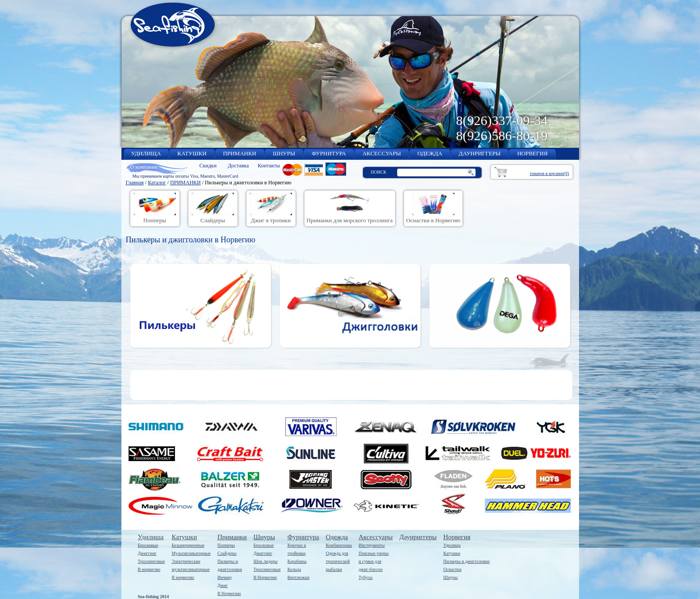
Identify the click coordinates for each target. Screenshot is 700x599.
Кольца (294, 569)
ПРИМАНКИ (240, 153)
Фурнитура (303, 537)
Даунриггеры (418, 537)
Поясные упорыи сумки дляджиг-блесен (373, 561)
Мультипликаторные (191, 553)
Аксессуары (375, 537)
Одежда (337, 537)
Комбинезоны (339, 545)
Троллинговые (152, 561)
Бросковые (148, 545)
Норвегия (457, 537)
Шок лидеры (266, 561)
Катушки (185, 537)
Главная (135, 183)
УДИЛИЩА (146, 153)
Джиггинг (147, 553)
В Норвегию (229, 593)
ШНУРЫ (284, 153)
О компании (144, 167)
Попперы (226, 545)
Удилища (151, 537)
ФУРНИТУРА (329, 153)
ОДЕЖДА (430, 153)
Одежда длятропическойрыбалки (338, 561)
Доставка (238, 166)
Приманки (232, 537)
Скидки (208, 166)
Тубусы (365, 577)
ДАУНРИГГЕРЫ (480, 153)
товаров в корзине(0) (550, 173)
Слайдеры (227, 553)
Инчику (225, 577)
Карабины (297, 561)
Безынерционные (188, 545)
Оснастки (452, 569)
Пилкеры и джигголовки (467, 561)
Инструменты (371, 545)
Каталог (157, 183)
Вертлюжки (298, 577)
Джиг (223, 585)
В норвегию (149, 569)
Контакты (269, 166)
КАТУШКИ (192, 153)
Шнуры (264, 537)
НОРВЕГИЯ (532, 153)
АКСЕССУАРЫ (382, 153)
